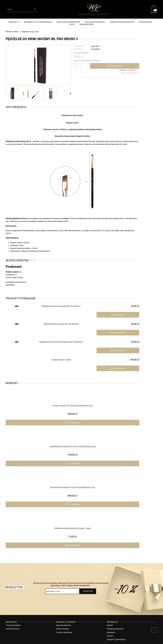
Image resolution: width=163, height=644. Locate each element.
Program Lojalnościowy (116, 639)
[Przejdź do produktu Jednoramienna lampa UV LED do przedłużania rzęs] (72, 441)
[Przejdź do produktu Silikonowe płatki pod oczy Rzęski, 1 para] (72, 522)
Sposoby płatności (64, 625)
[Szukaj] (35, 9)
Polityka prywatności (115, 629)
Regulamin (111, 632)
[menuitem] (15, 22)
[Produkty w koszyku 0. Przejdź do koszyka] (154, 9)
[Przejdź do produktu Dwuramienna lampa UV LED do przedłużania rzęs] (72, 481)
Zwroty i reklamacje (64, 632)
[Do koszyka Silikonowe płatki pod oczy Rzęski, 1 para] (72, 545)
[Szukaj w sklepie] (19, 9)
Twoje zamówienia (13, 625)
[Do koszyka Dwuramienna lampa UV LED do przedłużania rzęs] (72, 504)
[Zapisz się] (88, 591)
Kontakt (110, 625)
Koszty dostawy (63, 629)
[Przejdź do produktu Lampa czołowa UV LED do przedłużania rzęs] (72, 400)
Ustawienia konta (13, 629)
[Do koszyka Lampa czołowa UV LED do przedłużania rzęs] (72, 423)
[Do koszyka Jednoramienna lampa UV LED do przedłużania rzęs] (72, 463)
